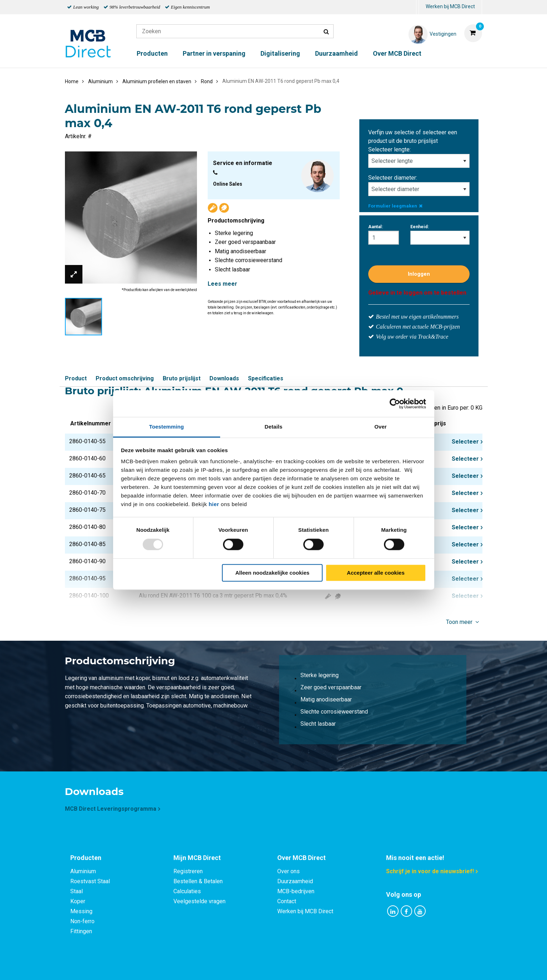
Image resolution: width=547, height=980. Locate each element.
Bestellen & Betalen (198, 881)
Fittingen (81, 931)
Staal (77, 891)
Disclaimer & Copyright (375, 967)
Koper (78, 901)
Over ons (288, 871)
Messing (81, 911)
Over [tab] (381, 427)
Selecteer (465, 442)
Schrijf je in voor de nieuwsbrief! (430, 871)
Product (76, 378)
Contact (287, 901)
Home (72, 81)
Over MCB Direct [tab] (302, 858)
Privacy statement (197, 967)
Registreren (188, 871)
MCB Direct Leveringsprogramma (111, 809)
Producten (152, 53)
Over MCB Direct (397, 53)
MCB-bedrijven (296, 891)
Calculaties (187, 891)
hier (214, 504)
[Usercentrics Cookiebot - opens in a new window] (395, 404)
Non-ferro (82, 921)
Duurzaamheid (336, 53)
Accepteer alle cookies (376, 573)
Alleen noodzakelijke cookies (273, 573)
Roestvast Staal (90, 881)
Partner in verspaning (214, 53)
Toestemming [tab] (167, 427)
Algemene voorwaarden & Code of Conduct (283, 967)
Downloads (224, 378)
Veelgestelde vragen (199, 901)
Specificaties (266, 378)
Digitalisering (280, 53)
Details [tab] (274, 427)
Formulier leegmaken (395, 206)
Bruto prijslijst (182, 378)
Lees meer (222, 284)
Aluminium (83, 871)
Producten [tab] (86, 858)
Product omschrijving (125, 378)
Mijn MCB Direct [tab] (197, 858)
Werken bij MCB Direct (450, 6)
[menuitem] (417, 7)
